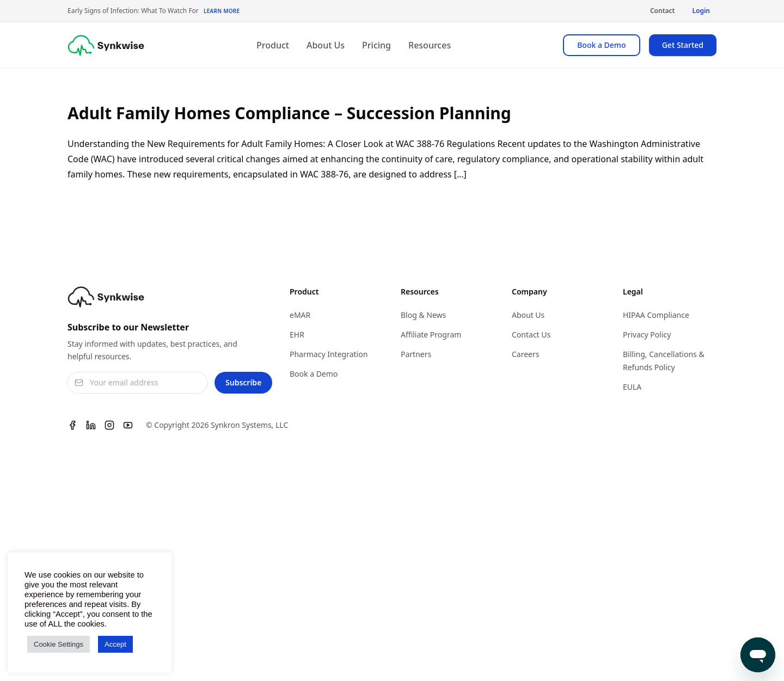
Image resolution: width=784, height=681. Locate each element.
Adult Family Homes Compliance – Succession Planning (289, 113)
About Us (326, 45)
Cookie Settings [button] (59, 644)
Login (701, 11)
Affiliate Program (431, 335)
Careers (525, 354)
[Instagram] (109, 425)
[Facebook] (72, 425)
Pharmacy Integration (329, 354)
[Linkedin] (91, 425)
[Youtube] (128, 425)
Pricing (376, 45)
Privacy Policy (647, 335)
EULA (632, 387)
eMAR (300, 315)
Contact (663, 11)
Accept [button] (115, 644)
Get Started (683, 45)
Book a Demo (601, 45)
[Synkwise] (106, 45)
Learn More (222, 11)
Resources (430, 45)
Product (273, 45)
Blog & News (423, 315)
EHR (297, 335)
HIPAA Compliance (656, 315)
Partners (416, 354)
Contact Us (531, 335)
